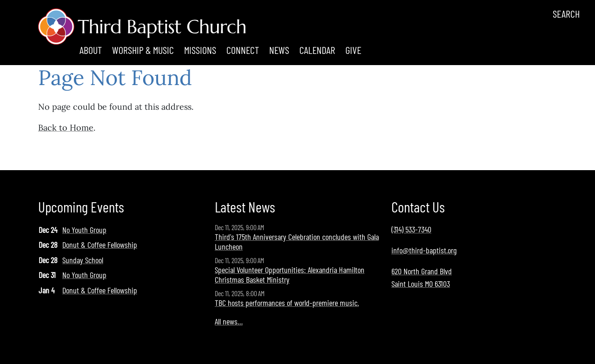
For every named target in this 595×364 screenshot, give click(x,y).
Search (566, 13)
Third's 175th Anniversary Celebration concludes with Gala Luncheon (297, 242)
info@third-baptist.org (424, 250)
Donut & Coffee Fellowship (100, 245)
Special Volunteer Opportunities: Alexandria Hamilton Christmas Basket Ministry (290, 275)
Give (353, 50)
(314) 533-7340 (411, 229)
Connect (243, 50)
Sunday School (83, 260)
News (279, 50)
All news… (229, 321)
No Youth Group (84, 230)
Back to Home (66, 128)
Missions (200, 50)
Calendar (317, 50)
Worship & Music (143, 50)
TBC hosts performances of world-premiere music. (287, 303)
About (91, 50)
